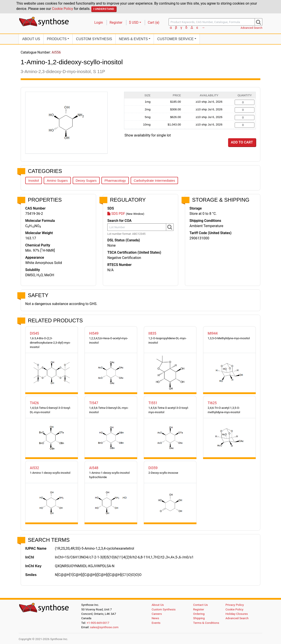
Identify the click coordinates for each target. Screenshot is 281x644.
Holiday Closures (237, 614)
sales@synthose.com (104, 627)
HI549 (94, 333)
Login (99, 22)
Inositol (34, 180)
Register (116, 22)
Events (156, 623)
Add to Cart (242, 142)
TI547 (94, 403)
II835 (152, 333)
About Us (31, 39)
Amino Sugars (57, 180)
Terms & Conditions (206, 623)
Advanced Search (251, 28)
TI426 (34, 403)
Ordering (199, 614)
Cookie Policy (63, 9)
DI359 (153, 468)
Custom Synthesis (94, 39)
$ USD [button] (134, 22)
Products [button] (57, 39)
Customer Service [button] (175, 39)
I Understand (104, 9)
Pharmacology (115, 180)
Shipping (199, 618)
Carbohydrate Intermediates (154, 180)
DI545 (34, 333)
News (155, 618)
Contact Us (201, 605)
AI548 (94, 468)
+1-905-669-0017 (98, 623)
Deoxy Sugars (86, 180)
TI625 (212, 403)
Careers (157, 614)
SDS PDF (116, 214)
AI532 (34, 468)
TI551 (153, 403)
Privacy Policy (235, 605)
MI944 (213, 333)
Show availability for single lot (148, 135)
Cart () (154, 22)
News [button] (133, 39)
